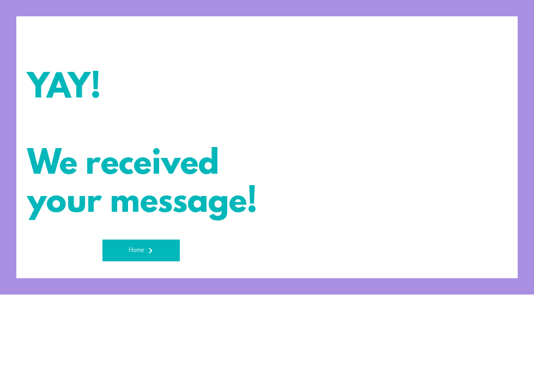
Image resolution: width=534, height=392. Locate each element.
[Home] (141, 250)
